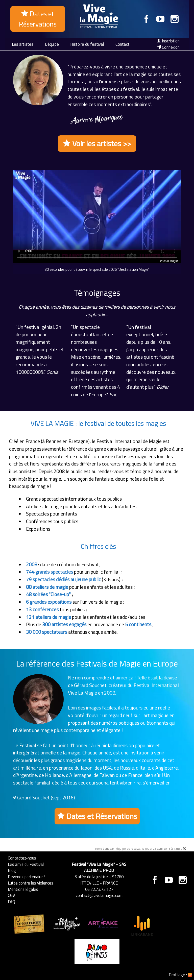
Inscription (168, 41)
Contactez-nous (22, 858)
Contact (123, 44)
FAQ (11, 902)
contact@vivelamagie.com (99, 895)
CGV (11, 895)
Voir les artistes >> (97, 143)
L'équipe (52, 44)
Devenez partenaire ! (26, 877)
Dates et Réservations (38, 19)
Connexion (168, 47)
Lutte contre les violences (31, 883)
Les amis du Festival (26, 864)
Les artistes (23, 44)
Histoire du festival (87, 44)
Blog (12, 870)
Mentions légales (23, 889)
